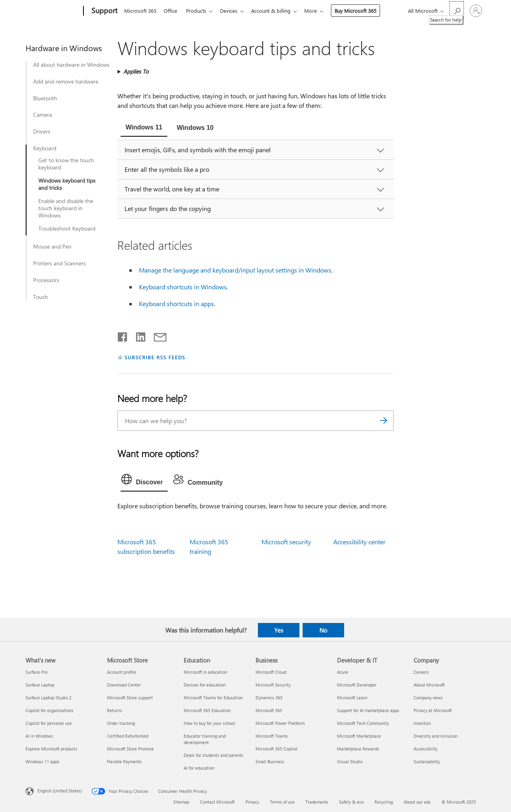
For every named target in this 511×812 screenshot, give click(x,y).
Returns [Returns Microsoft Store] (115, 710)
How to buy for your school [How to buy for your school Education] (209, 723)
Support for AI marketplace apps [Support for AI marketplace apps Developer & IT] (368, 710)
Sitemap (181, 802)
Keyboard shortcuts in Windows (183, 287)
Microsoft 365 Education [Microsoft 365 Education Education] (207, 710)
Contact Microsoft (217, 802)
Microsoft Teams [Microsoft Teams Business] (272, 736)
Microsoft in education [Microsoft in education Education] (205, 672)
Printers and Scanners (59, 263)
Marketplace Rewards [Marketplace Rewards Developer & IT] (358, 749)
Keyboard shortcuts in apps (176, 304)
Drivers (42, 131)
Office (172, 11)
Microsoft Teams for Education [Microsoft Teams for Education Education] (213, 698)
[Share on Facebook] (123, 335)
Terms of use (282, 802)
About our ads (417, 802)
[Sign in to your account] (476, 11)
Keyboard (45, 148)
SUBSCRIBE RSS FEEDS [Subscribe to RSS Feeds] (155, 357)
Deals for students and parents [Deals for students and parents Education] (214, 755)
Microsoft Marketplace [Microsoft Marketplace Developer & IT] (359, 736)
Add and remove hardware (66, 82)
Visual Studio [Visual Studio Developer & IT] (350, 761)
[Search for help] (457, 10)
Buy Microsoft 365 (363, 11)
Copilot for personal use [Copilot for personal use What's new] (49, 723)
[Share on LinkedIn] (138, 335)
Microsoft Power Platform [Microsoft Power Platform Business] (280, 723)
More (319, 11)
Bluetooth (45, 98)
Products (199, 11)
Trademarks (317, 802)
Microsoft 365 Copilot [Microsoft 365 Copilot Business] (276, 749)
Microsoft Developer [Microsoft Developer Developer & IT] (357, 685)
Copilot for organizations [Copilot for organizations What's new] (50, 710)
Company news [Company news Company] (428, 698)
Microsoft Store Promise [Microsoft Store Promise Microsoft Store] (130, 749)
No (323, 630)
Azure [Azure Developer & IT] (343, 672)
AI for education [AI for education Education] (199, 768)
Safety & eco (351, 802)
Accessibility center (359, 542)
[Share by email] (156, 335)
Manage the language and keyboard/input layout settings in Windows (235, 270)
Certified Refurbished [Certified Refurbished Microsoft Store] (128, 736)
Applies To (136, 71)
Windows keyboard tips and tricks (67, 184)
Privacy (252, 802)
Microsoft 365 (140, 11)
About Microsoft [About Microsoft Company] (429, 685)
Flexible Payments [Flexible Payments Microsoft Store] (124, 761)
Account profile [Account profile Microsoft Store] (122, 672)
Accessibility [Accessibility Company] (426, 749)
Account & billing (277, 11)
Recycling (384, 802)
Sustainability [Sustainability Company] (427, 761)
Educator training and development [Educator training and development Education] (205, 739)
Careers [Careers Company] (421, 672)
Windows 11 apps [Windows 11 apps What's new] (43, 761)
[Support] (104, 11)
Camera (43, 115)
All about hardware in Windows (71, 65)
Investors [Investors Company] (422, 723)
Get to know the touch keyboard (66, 164)
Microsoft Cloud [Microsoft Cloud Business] (271, 672)
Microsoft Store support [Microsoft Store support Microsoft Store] (130, 698)
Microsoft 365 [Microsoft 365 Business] (269, 710)
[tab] (144, 128)
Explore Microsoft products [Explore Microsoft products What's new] (51, 749)
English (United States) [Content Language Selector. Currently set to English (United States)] (60, 791)
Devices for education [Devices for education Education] (205, 685)
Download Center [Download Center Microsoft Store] (124, 685)
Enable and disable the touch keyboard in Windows (66, 208)
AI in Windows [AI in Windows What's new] (39, 736)
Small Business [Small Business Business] (270, 761)
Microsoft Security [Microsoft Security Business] (273, 685)
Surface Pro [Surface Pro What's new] (37, 672)
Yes (279, 630)
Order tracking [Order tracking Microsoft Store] (121, 723)
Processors (46, 280)
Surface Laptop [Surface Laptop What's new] (40, 685)
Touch (41, 297)
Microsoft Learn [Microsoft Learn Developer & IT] (352, 698)
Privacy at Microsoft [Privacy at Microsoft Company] (433, 710)
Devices (234, 11)
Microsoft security (286, 542)
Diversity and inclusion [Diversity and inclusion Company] (436, 736)
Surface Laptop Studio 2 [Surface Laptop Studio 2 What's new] (49, 698)
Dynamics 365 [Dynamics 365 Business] (269, 698)
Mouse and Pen (52, 247)
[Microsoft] (53, 11)
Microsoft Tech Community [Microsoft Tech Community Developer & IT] (363, 723)
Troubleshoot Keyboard (67, 229)
